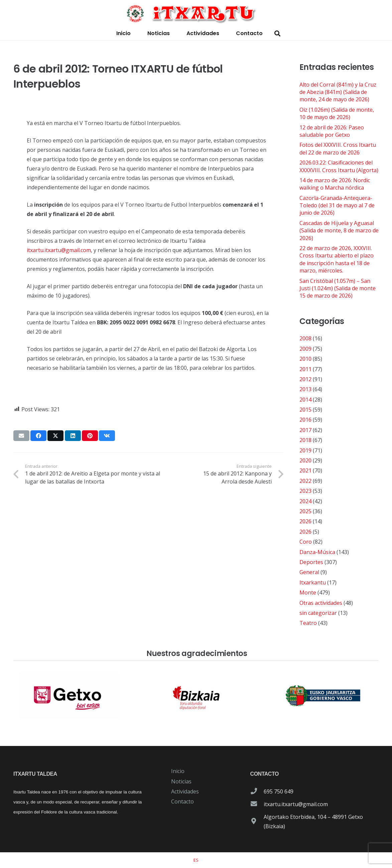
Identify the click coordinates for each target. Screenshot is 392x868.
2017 (305, 430)
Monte (308, 592)
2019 (305, 450)
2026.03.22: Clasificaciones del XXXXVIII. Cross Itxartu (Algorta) (339, 166)
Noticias (181, 781)
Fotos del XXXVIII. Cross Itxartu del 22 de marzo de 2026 (338, 148)
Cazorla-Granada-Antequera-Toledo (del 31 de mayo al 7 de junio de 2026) (337, 205)
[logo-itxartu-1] (196, 13)
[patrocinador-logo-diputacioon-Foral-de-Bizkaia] (196, 696)
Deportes (311, 562)
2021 (305, 470)
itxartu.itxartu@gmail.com (59, 250)
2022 (305, 481)
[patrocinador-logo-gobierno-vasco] (323, 696)
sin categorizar (318, 613)
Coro (306, 542)
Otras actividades (321, 603)
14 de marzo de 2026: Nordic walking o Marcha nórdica (335, 184)
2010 (305, 359)
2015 (305, 410)
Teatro (308, 623)
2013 (305, 389)
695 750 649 (279, 791)
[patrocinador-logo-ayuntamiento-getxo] (69, 696)
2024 (305, 501)
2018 (305, 440)
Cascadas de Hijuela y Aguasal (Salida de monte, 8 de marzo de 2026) (339, 231)
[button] (278, 34)
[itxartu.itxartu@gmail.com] (257, 804)
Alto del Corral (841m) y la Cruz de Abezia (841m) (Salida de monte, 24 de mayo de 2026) (338, 92)
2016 (305, 420)
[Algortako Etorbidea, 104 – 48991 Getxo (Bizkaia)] (257, 822)
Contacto (182, 801)
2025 (305, 511)
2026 (305, 521)
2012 (305, 379)
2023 (305, 491)
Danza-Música (317, 552)
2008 (305, 338)
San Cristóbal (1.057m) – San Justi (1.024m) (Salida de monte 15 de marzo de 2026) (338, 288)
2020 (305, 460)
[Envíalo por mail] (21, 436)
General (309, 572)
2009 (305, 349)
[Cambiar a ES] (196, 860)
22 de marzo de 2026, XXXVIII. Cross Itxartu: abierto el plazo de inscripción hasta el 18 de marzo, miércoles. (337, 259)
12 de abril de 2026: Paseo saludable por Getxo (332, 131)
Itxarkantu (313, 582)
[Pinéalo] (90, 436)
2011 (305, 369)
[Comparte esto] (38, 436)
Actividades (185, 791)
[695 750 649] (257, 791)
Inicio (178, 771)
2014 (305, 400)
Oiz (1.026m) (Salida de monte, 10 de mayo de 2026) (337, 113)
